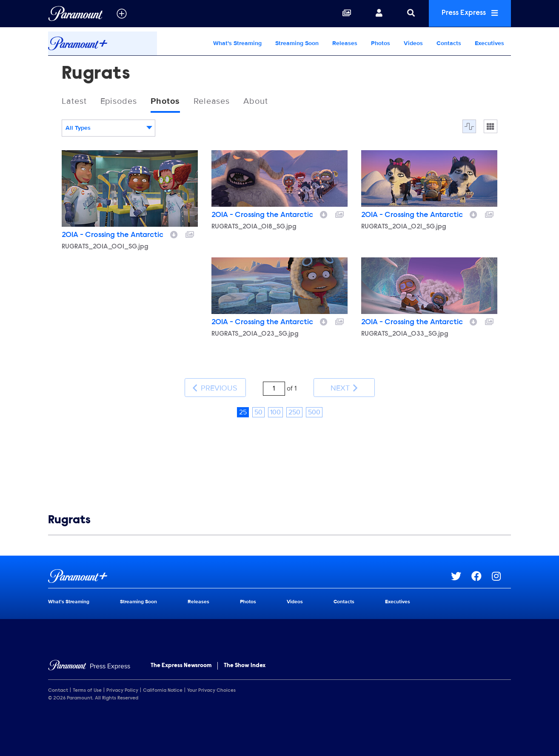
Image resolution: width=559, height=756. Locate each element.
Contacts (449, 43)
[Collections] (344, 14)
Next (344, 387)
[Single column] (491, 127)
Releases (345, 43)
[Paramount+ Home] (103, 43)
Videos (413, 43)
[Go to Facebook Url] (482, 575)
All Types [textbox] (78, 128)
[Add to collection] (190, 234)
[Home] (89, 665)
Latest (74, 102)
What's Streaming (237, 43)
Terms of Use (87, 690)
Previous (215, 387)
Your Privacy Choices (211, 690)
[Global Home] (76, 14)
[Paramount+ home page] (250, 575)
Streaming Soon (297, 43)
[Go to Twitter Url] (461, 575)
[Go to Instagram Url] (501, 575)
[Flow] (469, 127)
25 (243, 411)
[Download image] (174, 234)
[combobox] (108, 128)
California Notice (163, 690)
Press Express (468, 13)
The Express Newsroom (181, 665)
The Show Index (245, 665)
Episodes (119, 102)
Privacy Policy (122, 690)
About (257, 102)
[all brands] (122, 14)
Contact (58, 690)
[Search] (408, 14)
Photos (381, 43)
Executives (489, 43)
